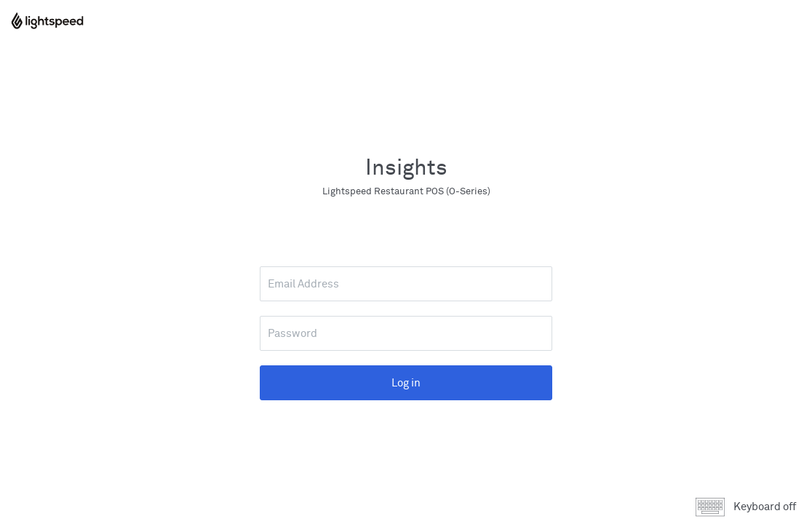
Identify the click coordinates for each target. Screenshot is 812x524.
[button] (750, 507)
